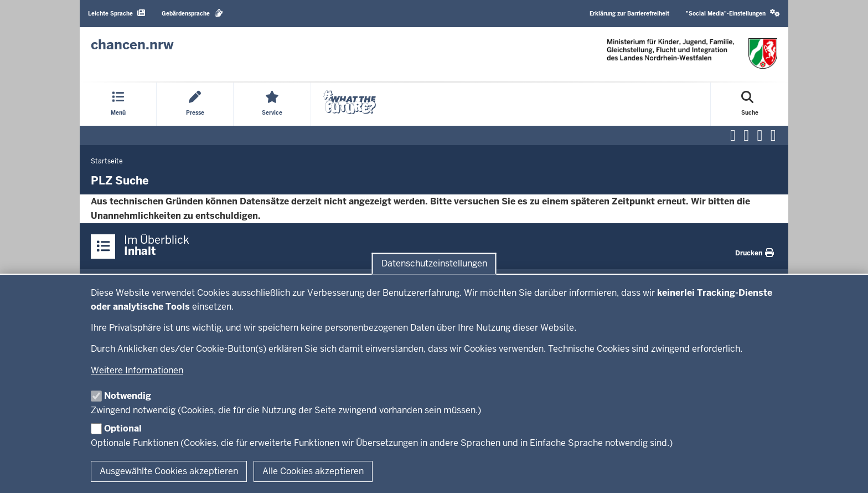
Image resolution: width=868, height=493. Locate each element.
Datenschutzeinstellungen (434, 263)
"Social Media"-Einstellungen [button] (733, 13)
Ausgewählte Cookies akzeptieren (169, 471)
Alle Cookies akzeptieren (313, 471)
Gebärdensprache (192, 13)
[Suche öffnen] (750, 104)
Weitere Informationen (137, 370)
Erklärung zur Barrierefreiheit (629, 14)
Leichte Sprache (117, 13)
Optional (123, 428)
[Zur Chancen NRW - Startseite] (132, 45)
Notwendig (128, 396)
